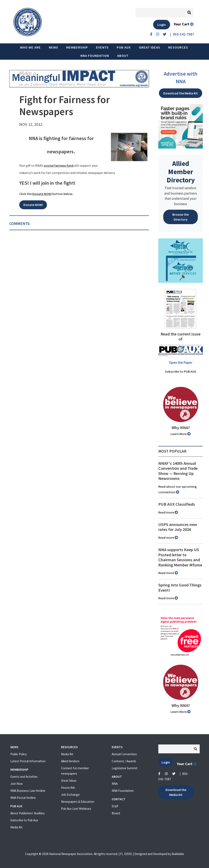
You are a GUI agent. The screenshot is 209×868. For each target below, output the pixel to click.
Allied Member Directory (181, 172)
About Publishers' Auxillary (28, 813)
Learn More (181, 434)
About (123, 56)
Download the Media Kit (181, 93)
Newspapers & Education (78, 802)
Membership (77, 47)
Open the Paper (181, 363)
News (53, 47)
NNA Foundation (95, 56)
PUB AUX (124, 47)
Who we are (30, 47)
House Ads (68, 788)
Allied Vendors (70, 761)
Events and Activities (24, 777)
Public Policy (19, 754)
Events (102, 47)
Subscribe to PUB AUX (181, 371)
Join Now (17, 784)
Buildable (178, 854)
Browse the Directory (181, 217)
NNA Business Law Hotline (28, 791)
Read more (168, 512)
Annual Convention (124, 754)
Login (162, 25)
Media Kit (16, 827)
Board (116, 813)
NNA (115, 784)
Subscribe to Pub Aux (24, 820)
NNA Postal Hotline (23, 798)
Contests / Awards (124, 761)
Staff (115, 806)
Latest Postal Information (28, 761)
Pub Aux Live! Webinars (76, 809)
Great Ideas (150, 47)
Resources (178, 47)
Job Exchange (70, 795)
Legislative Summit (125, 768)
